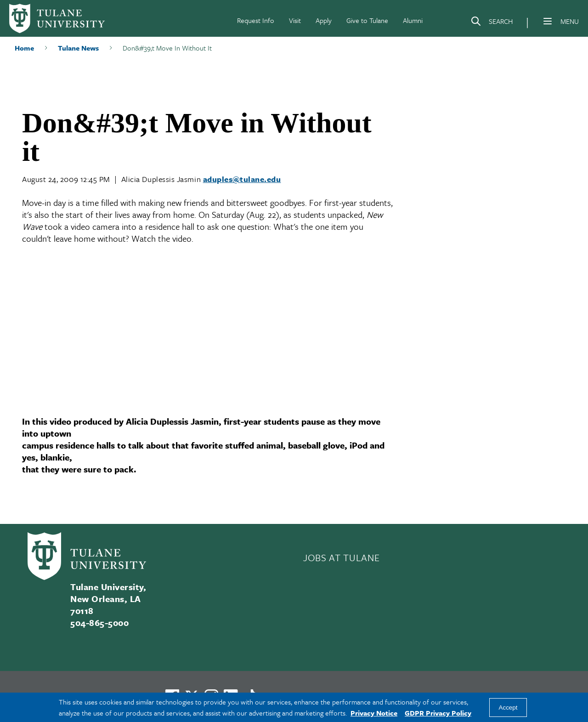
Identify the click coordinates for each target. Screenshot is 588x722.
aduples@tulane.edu (242, 179)
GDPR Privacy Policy (438, 713)
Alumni (413, 20)
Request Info (256, 20)
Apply (324, 20)
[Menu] (548, 21)
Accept (508, 708)
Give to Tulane (367, 20)
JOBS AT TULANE (341, 557)
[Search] (492, 23)
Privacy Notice (374, 713)
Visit (295, 20)
